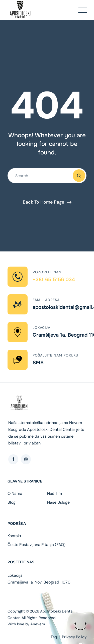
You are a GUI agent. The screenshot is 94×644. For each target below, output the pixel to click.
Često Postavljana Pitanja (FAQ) (36, 545)
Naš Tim (55, 494)
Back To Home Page (43, 202)
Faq (54, 637)
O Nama (15, 494)
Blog (12, 502)
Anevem (38, 624)
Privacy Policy (74, 637)
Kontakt (14, 536)
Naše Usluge (58, 502)
